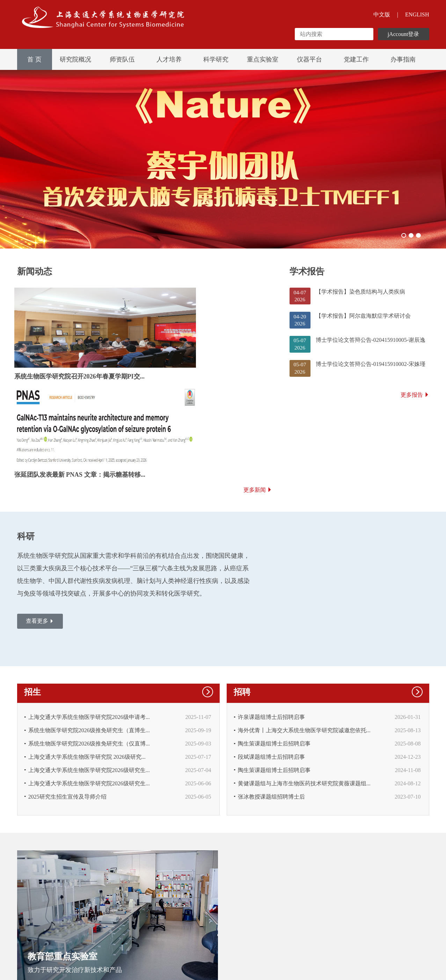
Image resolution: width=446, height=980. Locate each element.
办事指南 (403, 59)
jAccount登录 (404, 34)
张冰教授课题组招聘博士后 (272, 715)
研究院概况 (75, 59)
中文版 (382, 15)
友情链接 (59, 932)
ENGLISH (417, 15)
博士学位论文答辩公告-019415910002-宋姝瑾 (371, 371)
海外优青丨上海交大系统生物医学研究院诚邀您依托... (305, 645)
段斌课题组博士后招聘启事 (272, 673)
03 (418, 235)
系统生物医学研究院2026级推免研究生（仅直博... (89, 659)
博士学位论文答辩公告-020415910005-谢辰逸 (371, 345)
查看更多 (42, 538)
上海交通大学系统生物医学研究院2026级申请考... (89, 631)
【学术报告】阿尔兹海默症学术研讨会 (363, 320)
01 (400, 235)
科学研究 (216, 59)
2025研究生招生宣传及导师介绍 (68, 715)
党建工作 (356, 59)
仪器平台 (309, 59)
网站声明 (28, 932)
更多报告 (415, 403)
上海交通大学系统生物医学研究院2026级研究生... (89, 687)
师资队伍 (122, 59)
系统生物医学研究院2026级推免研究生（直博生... (89, 645)
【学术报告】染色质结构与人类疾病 (360, 294)
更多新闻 (258, 404)
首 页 (34, 59)
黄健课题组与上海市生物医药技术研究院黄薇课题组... (305, 701)
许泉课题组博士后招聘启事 (272, 631)
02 (409, 235)
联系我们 (90, 932)
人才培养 (169, 59)
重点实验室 (263, 59)
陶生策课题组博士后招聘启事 (275, 659)
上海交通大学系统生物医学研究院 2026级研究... (87, 673)
